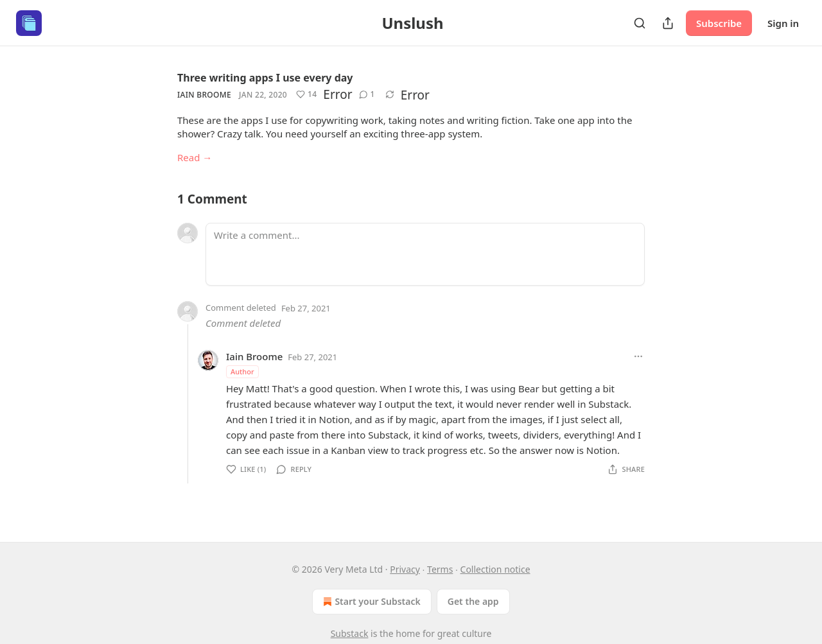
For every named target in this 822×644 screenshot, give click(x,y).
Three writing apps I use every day (265, 78)
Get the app (473, 601)
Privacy (405, 569)
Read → (195, 157)
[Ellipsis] (638, 356)
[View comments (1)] (367, 94)
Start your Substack (370, 602)
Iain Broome (204, 95)
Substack (350, 633)
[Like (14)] (306, 94)
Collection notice (495, 569)
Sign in (783, 23)
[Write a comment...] (425, 254)
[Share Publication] (668, 23)
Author (242, 371)
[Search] (640, 23)
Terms (440, 569)
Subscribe (719, 23)
